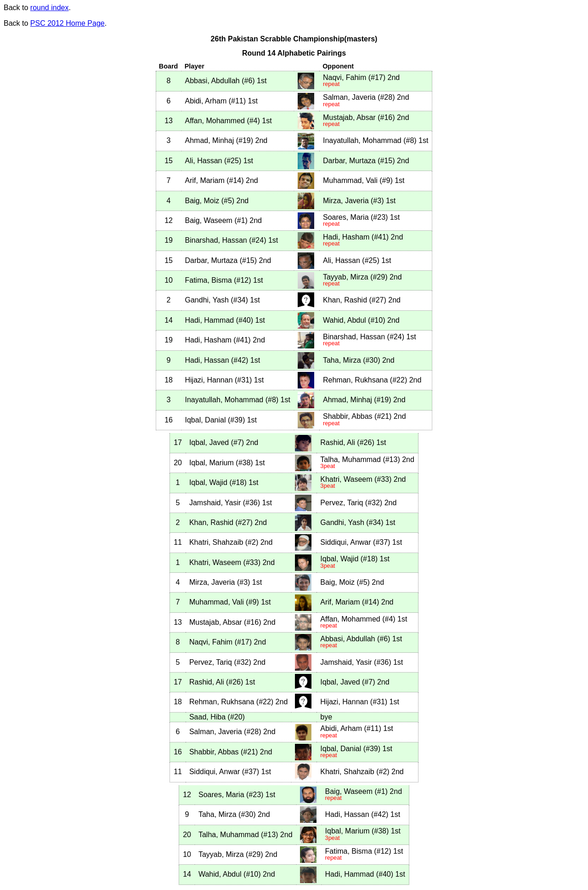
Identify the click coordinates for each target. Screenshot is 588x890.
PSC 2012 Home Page (68, 23)
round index (50, 8)
